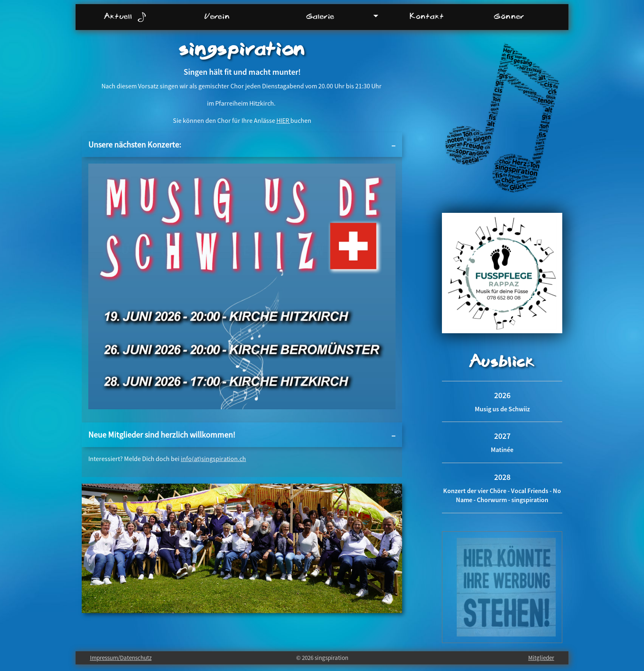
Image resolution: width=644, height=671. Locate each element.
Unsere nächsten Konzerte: (135, 144)
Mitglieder (541, 658)
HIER (283, 120)
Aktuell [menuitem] (125, 17)
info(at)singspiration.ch (213, 459)
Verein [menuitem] (217, 16)
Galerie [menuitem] (320, 16)
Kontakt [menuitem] (427, 16)
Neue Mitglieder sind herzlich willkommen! (162, 435)
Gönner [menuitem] (509, 16)
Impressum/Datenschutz (121, 658)
